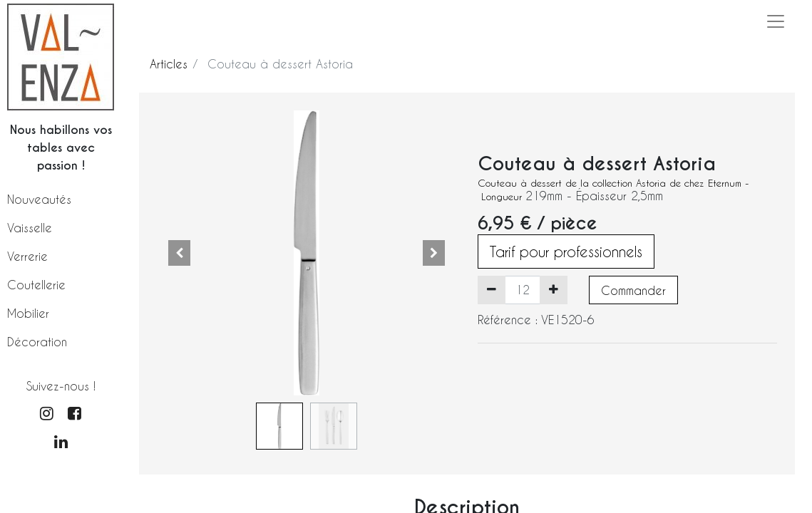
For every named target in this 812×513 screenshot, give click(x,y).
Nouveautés (39, 199)
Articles (169, 64)
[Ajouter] (554, 290)
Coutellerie (36, 285)
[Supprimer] (492, 290)
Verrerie (27, 256)
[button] (179, 253)
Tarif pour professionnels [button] (566, 252)
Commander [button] (633, 290)
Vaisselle (30, 228)
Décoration (37, 342)
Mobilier (28, 313)
